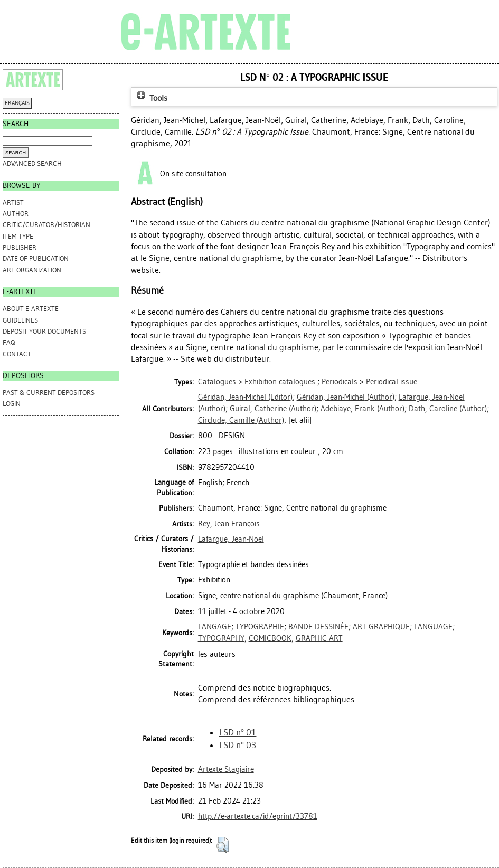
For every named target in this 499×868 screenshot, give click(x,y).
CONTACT (17, 354)
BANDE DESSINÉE (318, 627)
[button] (223, 845)
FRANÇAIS (17, 103)
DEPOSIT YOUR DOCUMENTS (44, 331)
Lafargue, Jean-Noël (231, 539)
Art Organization (32, 270)
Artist (13, 202)
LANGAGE (215, 627)
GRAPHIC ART (319, 638)
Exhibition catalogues (280, 382)
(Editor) (245, 397)
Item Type (18, 236)
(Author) (346, 397)
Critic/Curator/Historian (46, 225)
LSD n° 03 (238, 745)
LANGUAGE (433, 627)
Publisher (20, 247)
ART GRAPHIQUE (381, 627)
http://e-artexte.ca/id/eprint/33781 (258, 816)
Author (16, 214)
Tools (151, 98)
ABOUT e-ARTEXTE (31, 309)
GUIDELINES (20, 320)
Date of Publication (36, 258)
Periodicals (340, 382)
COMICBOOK (270, 638)
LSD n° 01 (238, 732)
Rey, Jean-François (229, 524)
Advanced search (32, 163)
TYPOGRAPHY (221, 638)
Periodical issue (392, 382)
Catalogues (217, 382)
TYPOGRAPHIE (260, 627)
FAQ (9, 342)
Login (12, 404)
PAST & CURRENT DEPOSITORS (49, 393)
